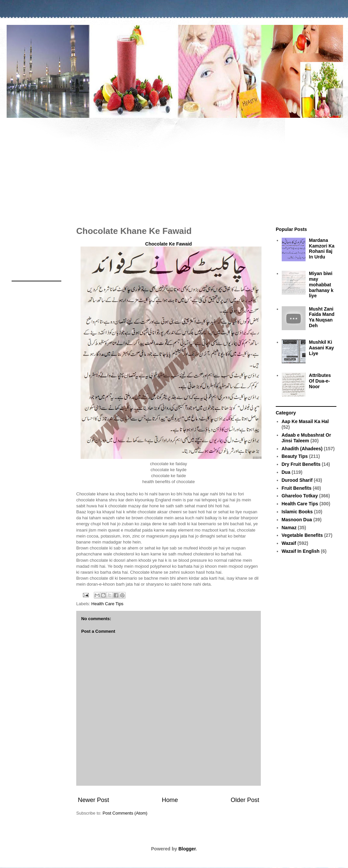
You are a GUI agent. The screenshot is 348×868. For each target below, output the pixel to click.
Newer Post (93, 800)
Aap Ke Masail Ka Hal (305, 421)
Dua (286, 472)
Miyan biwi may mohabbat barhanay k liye (321, 285)
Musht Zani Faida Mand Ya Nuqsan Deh (322, 317)
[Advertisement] (174, 169)
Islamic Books (297, 512)
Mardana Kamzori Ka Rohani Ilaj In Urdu (322, 249)
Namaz (289, 528)
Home (170, 800)
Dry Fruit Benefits (301, 464)
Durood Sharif (297, 480)
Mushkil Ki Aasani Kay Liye (321, 348)
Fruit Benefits (297, 488)
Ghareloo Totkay (300, 496)
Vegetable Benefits (302, 535)
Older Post (245, 800)
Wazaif (289, 543)
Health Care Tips (108, 604)
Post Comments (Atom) (125, 813)
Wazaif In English (301, 551)
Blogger (187, 849)
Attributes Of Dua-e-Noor (320, 381)
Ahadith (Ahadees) (302, 449)
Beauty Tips (295, 456)
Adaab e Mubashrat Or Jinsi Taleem (306, 438)
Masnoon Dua (297, 520)
